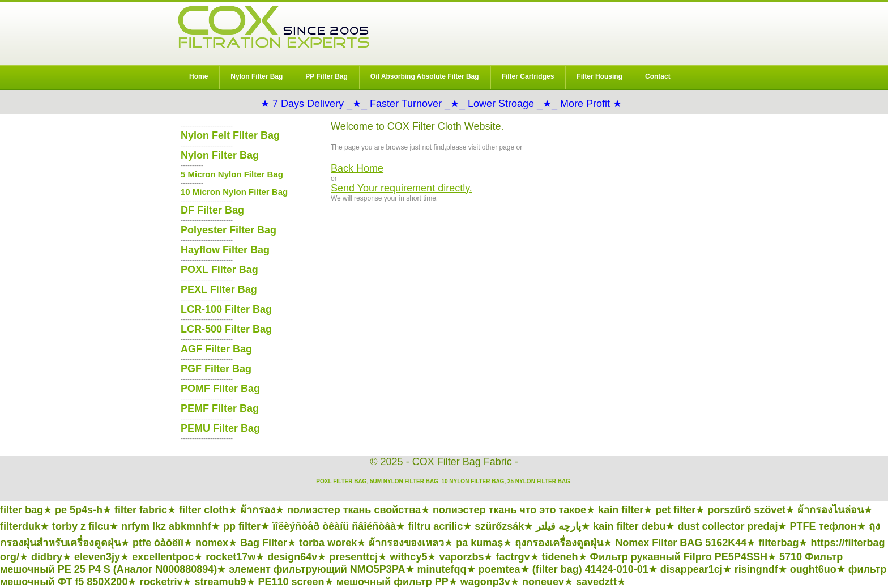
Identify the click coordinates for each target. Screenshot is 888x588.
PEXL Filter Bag (219, 289)
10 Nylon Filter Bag (473, 481)
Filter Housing (599, 76)
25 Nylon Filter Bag (539, 481)
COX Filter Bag (274, 27)
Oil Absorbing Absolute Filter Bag (425, 76)
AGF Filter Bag (216, 349)
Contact (658, 76)
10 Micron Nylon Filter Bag (234, 192)
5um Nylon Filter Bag (404, 481)
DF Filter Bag (212, 210)
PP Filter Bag (326, 76)
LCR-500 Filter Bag (226, 329)
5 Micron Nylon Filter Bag (232, 174)
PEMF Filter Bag (220, 408)
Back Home (357, 168)
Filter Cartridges (528, 76)
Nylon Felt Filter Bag (230, 135)
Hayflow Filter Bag (225, 250)
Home (198, 76)
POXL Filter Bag (219, 270)
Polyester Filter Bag (229, 230)
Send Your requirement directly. (402, 188)
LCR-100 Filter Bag (226, 309)
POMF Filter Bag (220, 389)
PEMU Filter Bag (220, 428)
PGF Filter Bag (216, 369)
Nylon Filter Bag (257, 76)
